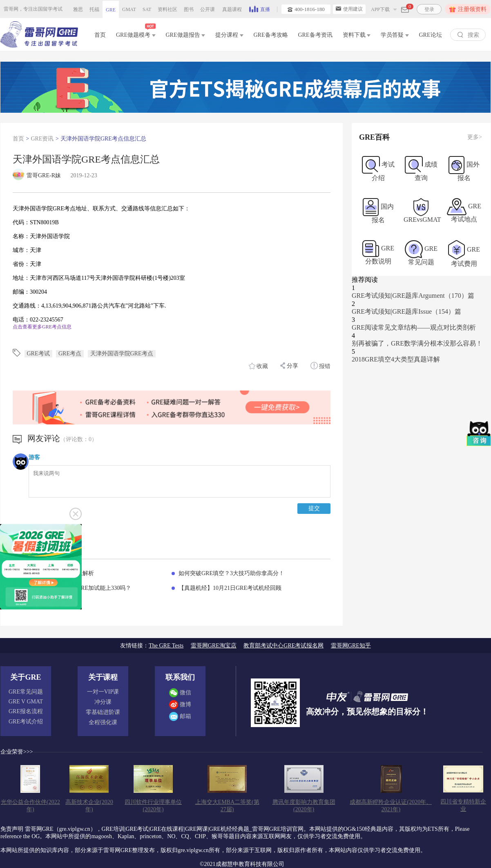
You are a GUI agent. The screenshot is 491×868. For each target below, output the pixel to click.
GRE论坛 (431, 35)
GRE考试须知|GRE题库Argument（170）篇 (413, 296)
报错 (321, 366)
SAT (147, 9)
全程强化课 (103, 722)
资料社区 (167, 9)
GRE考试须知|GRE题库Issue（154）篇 (406, 311)
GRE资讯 (42, 139)
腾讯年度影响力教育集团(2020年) (304, 806)
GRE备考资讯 (315, 35)
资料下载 (357, 35)
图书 (189, 9)
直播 (260, 9)
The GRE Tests (166, 646)
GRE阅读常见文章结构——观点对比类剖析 (414, 327)
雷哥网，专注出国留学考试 (33, 9)
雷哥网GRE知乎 (351, 646)
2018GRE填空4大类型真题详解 (396, 359)
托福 (94, 9)
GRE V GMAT (26, 702)
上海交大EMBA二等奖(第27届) (227, 806)
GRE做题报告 (186, 35)
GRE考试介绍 (26, 722)
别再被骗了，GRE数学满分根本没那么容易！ (417, 343)
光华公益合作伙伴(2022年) (30, 806)
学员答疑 (395, 35)
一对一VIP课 (103, 692)
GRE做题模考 (136, 33)
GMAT (129, 9)
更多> (475, 137)
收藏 (259, 366)
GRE (111, 10)
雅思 (78, 9)
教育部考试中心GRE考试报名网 (283, 646)
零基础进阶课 (103, 712)
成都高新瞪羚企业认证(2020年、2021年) (391, 806)
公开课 (208, 9)
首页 (100, 35)
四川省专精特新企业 (463, 805)
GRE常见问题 (26, 692)
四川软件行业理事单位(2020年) (153, 806)
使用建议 (349, 9)
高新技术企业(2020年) (89, 806)
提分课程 (229, 35)
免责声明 (12, 829)
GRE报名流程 (26, 711)
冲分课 (103, 702)
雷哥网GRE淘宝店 (214, 646)
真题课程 (232, 9)
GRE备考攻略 (271, 35)
